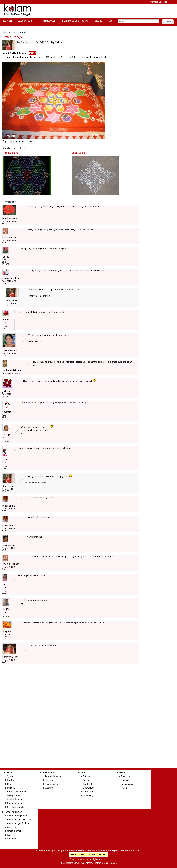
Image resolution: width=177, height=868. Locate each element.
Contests (11, 827)
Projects (121, 772)
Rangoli (7, 21)
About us (11, 839)
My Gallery (56, 42)
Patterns (8, 772)
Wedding (49, 788)
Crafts (98, 21)
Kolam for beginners (17, 816)
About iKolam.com (69, 863)
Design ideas (13, 795)
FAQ (9, 835)
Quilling (86, 780)
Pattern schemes (15, 803)
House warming (52, 784)
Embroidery (88, 788)
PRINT (33, 53)
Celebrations (48, 772)
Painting (87, 776)
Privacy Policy (86, 863)
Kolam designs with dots (19, 819)
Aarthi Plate (88, 792)
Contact (113, 863)
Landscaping (127, 784)
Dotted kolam (17, 141)
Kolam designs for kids (18, 823)
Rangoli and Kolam (13, 812)
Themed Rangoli (47, 21)
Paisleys (11, 780)
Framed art (126, 776)
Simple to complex (16, 807)
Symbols (11, 776)
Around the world (53, 776)
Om (9, 784)
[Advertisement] (92, 11)
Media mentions (15, 831)
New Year (50, 780)
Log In (112, 21)
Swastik (11, 788)
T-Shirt (124, 788)
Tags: (5, 141)
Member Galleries (159, 2)
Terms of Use (101, 863)
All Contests (25, 21)
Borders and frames (17, 792)
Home (6, 32)
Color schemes (14, 799)
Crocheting (88, 795)
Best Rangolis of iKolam (75, 21)
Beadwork (87, 784)
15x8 (30, 141)
